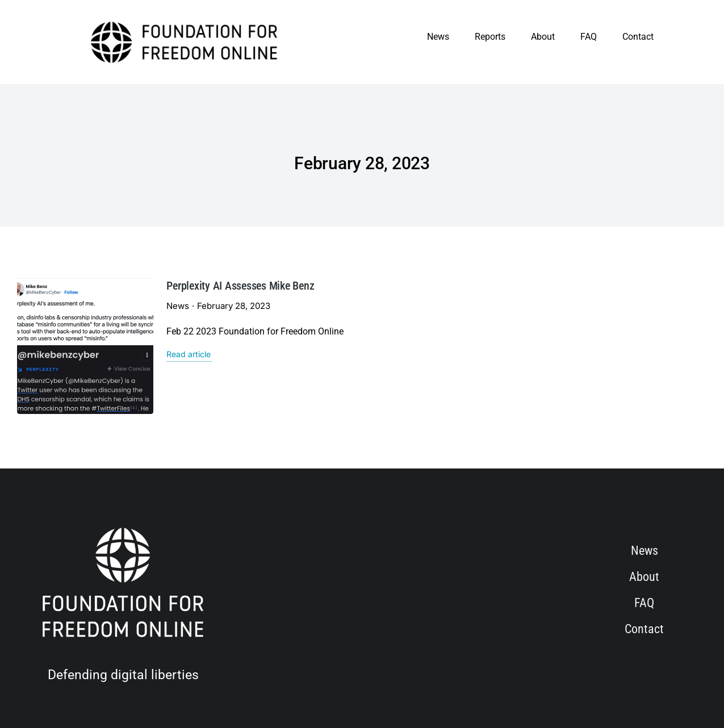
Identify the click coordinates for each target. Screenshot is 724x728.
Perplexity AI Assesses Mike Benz (190, 286)
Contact (638, 37)
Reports (490, 37)
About (543, 37)
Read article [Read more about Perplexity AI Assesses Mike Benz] (138, 354)
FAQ (589, 37)
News (438, 37)
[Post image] (58, 319)
